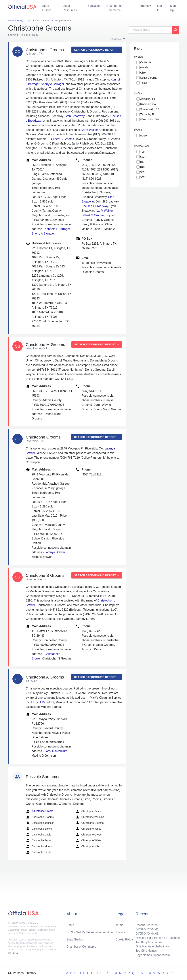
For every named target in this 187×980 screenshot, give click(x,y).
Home (70, 924)
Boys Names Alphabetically (152, 955)
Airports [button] (144, 6)
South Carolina (149, 78)
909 (142, 172)
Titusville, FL (147, 114)
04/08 (138, 929)
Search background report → (97, 50)
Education (94, 6)
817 (142, 162)
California (146, 62)
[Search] (151, 30)
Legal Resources (70, 8)
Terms (119, 924)
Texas (144, 83)
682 (142, 157)
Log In (160, 8)
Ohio (143, 73)
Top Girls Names (145, 950)
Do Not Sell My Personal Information (90, 931)
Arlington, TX (148, 99)
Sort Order (117, 39)
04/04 (146, 933)
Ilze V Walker (89, 130)
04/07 (146, 929)
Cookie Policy (124, 939)
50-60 (144, 136)
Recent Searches (146, 924)
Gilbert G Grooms (62, 139)
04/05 (138, 933)
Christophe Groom (39, 811)
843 (142, 167)
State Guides (47, 8)
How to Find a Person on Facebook (158, 937)
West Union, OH (149, 119)
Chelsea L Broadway (95, 206)
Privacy (120, 931)
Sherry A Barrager (52, 84)
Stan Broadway (75, 116)
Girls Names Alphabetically (152, 946)
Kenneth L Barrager (57, 229)
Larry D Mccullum (43, 702)
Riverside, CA (148, 104)
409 (142, 152)
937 (142, 177)
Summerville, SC (150, 109)
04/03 (154, 933)
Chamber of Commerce (114, 8)
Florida (144, 68)
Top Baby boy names (148, 942)
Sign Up (173, 8)
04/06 (154, 929)
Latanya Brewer (55, 552)
